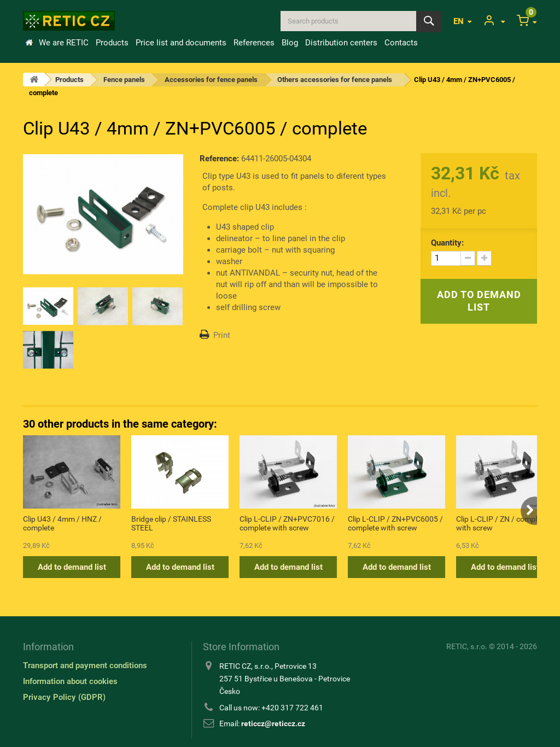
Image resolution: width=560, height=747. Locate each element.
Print (222, 335)
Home (29, 43)
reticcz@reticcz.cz (273, 723)
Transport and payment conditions (85, 666)
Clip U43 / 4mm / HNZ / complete (62, 523)
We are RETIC (64, 43)
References (254, 43)
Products (112, 43)
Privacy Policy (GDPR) (64, 697)
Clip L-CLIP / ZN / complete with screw (502, 523)
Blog (290, 43)
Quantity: (447, 243)
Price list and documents (181, 43)
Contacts (401, 43)
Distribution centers (341, 43)
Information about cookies (70, 681)
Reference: (219, 159)
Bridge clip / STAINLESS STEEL (171, 523)
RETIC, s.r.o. (467, 646)
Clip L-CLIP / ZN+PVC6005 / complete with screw (395, 523)
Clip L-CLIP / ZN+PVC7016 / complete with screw (287, 523)
